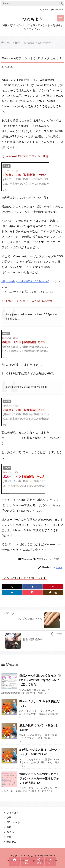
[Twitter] (12, 587)
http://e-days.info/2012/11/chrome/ (25, 281)
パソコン (56, 559)
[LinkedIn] (12, 592)
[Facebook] (32, 587)
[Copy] (53, 592)
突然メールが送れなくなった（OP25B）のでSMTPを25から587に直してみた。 (40, 680)
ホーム (8, 43)
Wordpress (46, 43)
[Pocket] (32, 592)
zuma (59, 567)
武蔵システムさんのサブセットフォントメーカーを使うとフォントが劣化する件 (39, 778)
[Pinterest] (53, 587)
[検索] (61, 3)
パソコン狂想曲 (26, 43)
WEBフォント (43, 559)
